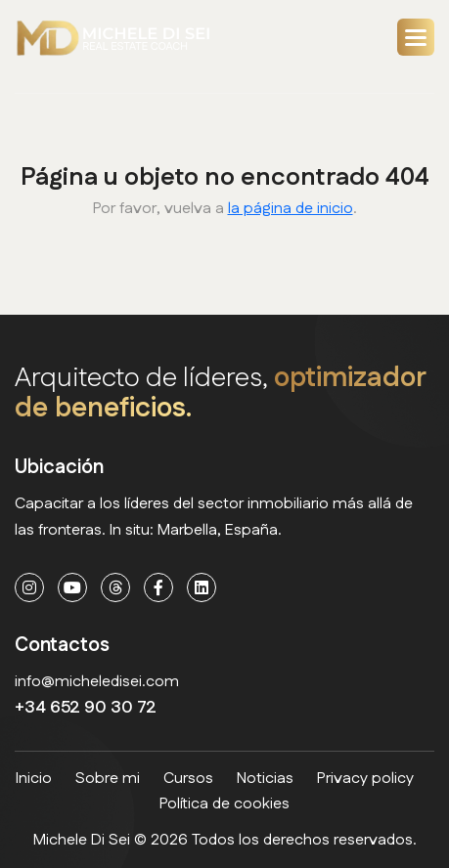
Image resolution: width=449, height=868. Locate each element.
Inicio (34, 779)
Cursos (188, 779)
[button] (416, 37)
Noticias (265, 779)
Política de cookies (224, 804)
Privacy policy (365, 779)
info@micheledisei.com (97, 682)
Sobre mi (108, 779)
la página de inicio (291, 209)
